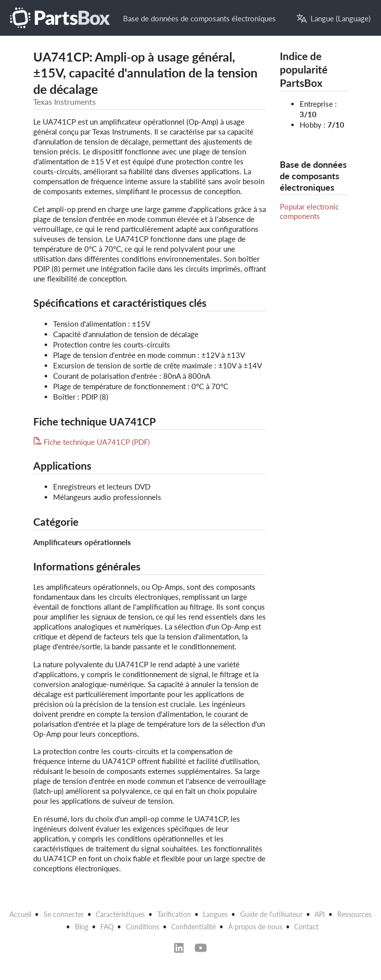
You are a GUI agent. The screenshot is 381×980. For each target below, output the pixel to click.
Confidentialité (193, 927)
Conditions (143, 927)
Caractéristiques (120, 914)
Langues (215, 914)
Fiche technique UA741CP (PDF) (92, 442)
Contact (306, 927)
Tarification (174, 914)
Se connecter (64, 914)
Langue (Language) (334, 19)
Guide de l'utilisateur (271, 914)
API (320, 914)
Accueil (20, 914)
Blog (82, 927)
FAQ (107, 927)
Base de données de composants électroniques (199, 18)
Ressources (354, 914)
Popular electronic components (309, 211)
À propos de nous (255, 927)
